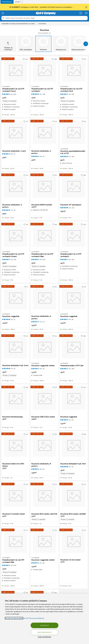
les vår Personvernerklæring (34, 618)
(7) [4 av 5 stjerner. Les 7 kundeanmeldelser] (14, 154)
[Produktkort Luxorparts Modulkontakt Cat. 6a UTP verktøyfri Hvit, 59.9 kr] (74, 70)
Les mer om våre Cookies (14, 618)
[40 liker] (55, 224)
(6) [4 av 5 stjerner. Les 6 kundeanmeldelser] (44, 156)
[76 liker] (55, 121)
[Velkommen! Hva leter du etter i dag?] (46, 18)
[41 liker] (55, 287)
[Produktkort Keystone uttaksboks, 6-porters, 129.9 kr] (45, 298)
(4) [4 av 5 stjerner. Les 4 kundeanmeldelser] (72, 319)
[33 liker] (26, 484)
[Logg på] (81, 13)
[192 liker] (83, 175)
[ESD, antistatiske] (26, 44)
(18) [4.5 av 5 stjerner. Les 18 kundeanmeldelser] (44, 94)
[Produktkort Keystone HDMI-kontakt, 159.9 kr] (45, 186)
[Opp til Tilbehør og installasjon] (8, 44)
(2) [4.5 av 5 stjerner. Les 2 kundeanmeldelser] (72, 420)
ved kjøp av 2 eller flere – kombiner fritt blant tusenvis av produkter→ (42, 7)
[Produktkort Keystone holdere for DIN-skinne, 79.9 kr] (15, 445)
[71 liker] (26, 530)
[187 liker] (83, 336)
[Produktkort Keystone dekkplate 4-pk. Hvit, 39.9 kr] (74, 445)
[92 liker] (84, 121)
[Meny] (3, 13)
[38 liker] (84, 434)
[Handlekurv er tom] (86, 13)
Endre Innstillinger (45, 637)
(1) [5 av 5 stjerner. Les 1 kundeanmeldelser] (14, 319)
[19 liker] (26, 336)
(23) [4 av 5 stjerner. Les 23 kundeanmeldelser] (73, 260)
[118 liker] (54, 59)
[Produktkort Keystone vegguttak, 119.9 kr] (74, 398)
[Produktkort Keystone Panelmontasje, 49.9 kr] (15, 398)
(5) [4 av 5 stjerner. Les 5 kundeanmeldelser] (44, 369)
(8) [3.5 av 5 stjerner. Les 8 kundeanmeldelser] (44, 563)
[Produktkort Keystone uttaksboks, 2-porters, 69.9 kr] (45, 132)
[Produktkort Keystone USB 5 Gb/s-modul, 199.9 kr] (45, 398)
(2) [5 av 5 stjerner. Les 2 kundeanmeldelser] (14, 369)
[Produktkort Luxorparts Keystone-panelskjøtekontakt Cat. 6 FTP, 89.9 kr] (74, 132)
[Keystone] (43, 44)
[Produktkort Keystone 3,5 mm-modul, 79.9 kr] (74, 541)
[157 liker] (83, 387)
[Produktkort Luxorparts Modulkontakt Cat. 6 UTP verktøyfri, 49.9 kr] (74, 235)
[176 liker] (83, 224)
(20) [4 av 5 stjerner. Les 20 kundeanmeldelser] (73, 369)
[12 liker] (84, 287)
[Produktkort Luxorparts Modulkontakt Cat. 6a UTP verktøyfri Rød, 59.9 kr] (45, 235)
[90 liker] (84, 59)
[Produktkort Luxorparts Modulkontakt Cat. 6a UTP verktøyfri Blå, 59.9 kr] (15, 541)
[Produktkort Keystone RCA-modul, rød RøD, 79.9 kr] (74, 495)
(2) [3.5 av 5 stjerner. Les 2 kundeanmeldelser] (44, 322)
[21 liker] (84, 484)
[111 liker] (25, 59)
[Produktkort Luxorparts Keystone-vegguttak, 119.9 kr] (15, 298)
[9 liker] (26, 287)
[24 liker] (26, 224)
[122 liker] (54, 593)
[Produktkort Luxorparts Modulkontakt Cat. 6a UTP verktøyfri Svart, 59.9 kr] (15, 70)
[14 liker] (26, 434)
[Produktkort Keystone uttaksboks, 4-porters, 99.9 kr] (15, 186)
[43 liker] (55, 387)
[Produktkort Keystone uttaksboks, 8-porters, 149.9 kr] (45, 445)
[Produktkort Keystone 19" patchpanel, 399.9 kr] (74, 186)
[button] (50, 33)
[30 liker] (26, 387)
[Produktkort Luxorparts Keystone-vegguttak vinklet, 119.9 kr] (45, 347)
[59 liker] (55, 175)
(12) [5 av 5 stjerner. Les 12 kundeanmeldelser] (73, 208)
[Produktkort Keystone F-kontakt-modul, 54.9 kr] (15, 495)
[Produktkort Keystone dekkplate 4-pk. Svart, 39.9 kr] (15, 347)
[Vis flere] (86, 44)
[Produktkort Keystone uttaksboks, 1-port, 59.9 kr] (15, 132)
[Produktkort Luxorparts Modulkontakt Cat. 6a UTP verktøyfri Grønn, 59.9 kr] (15, 235)
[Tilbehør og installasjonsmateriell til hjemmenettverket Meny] (38, 24)
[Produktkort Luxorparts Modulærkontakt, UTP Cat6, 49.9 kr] (74, 347)
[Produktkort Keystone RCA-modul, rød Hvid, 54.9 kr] (45, 495)
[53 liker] (26, 593)
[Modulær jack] (61, 44)
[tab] (7, 2)
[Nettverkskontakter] (79, 44)
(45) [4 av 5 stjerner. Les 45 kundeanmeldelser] (15, 94)
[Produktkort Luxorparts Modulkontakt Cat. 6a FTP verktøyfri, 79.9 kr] (45, 70)
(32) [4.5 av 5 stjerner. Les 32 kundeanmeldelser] (73, 156)
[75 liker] (26, 121)
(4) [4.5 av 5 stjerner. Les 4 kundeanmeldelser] (14, 210)
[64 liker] (55, 434)
